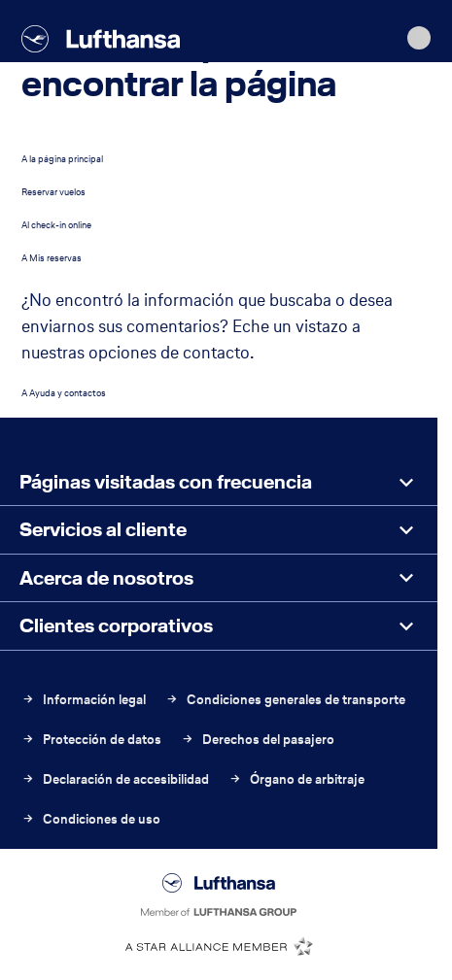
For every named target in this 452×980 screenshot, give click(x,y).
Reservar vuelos (53, 192)
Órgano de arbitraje (296, 779)
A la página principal (62, 159)
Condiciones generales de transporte (285, 700)
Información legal (84, 700)
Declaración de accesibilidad (115, 779)
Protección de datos (91, 740)
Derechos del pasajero (258, 740)
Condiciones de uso (91, 819)
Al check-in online (56, 225)
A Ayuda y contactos (64, 393)
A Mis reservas (52, 258)
